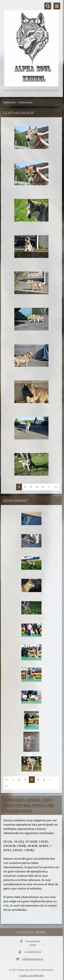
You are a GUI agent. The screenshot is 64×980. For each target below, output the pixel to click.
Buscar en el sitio (48, 6)
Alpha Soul (10, 102)
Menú (57, 6)
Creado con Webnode (31, 975)
